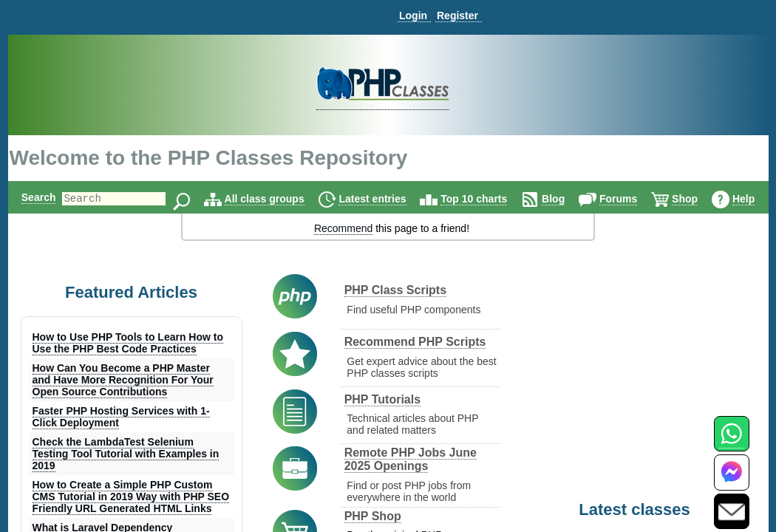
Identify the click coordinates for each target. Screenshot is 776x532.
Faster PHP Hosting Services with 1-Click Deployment (121, 417)
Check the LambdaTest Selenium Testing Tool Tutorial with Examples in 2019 (126, 454)
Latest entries (391, 199)
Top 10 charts (493, 199)
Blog (572, 199)
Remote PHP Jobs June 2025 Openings (411, 459)
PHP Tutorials (382, 399)
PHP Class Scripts (395, 290)
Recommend (343, 228)
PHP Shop (373, 516)
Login (413, 16)
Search (32, 197)
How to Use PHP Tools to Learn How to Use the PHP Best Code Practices (128, 343)
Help (762, 199)
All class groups (283, 199)
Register (457, 16)
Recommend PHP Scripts (415, 342)
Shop (704, 199)
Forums (637, 199)
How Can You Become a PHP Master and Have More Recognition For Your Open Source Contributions (123, 380)
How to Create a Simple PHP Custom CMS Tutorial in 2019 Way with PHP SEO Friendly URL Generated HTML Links (131, 497)
